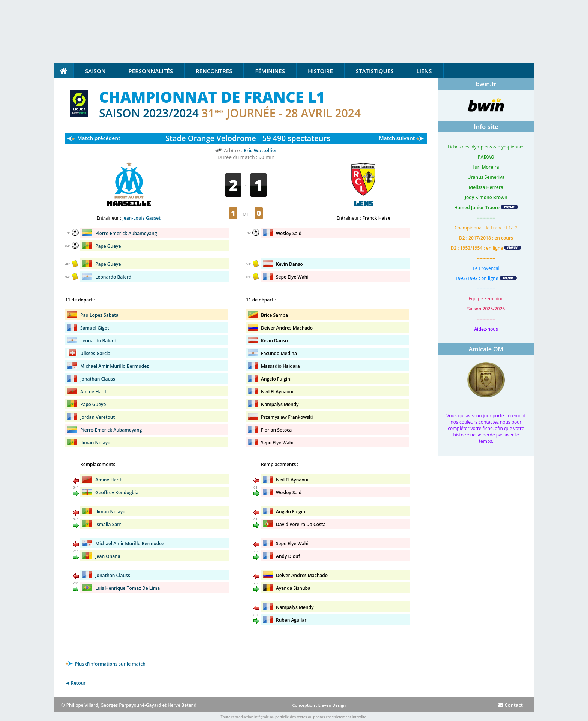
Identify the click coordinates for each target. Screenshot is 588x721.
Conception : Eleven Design (319, 705)
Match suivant (397, 138)
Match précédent (99, 138)
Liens (424, 71)
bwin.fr (486, 84)
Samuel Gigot (95, 328)
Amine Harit (93, 392)
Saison (95, 71)
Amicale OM (486, 349)
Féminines (270, 71)
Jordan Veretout (97, 417)
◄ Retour (75, 683)
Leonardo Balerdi (114, 277)
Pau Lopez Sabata (99, 315)
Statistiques (375, 71)
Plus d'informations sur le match (105, 664)
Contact (511, 705)
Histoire (320, 71)
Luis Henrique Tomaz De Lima (127, 588)
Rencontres (214, 71)
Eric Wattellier (260, 150)
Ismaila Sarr (108, 524)
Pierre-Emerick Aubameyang (126, 233)
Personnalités (151, 71)
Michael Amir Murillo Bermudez (115, 366)
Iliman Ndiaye (95, 443)
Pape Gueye (108, 246)
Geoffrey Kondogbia (117, 492)
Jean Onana (108, 556)
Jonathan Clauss (98, 379)
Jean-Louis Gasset (141, 218)
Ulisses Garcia (95, 353)
